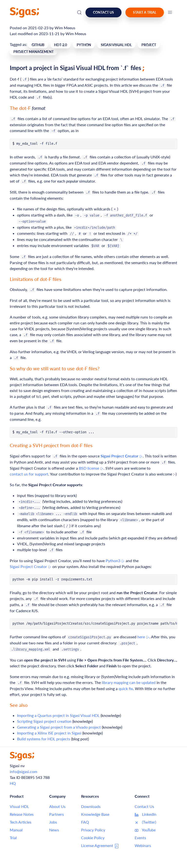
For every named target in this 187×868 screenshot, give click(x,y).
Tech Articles (21, 822)
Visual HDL (19, 806)
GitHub (38, 45)
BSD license (91, 468)
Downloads (91, 806)
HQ (13, 783)
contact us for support (29, 474)
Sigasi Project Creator (31, 566)
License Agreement (100, 846)
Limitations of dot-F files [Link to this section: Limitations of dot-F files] (36, 279)
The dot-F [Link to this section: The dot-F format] (28, 108)
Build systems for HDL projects (44, 739)
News (54, 830)
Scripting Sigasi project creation (44, 721)
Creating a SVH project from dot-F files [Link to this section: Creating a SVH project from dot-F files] (51, 445)
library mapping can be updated (129, 682)
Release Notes (22, 814)
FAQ (85, 822)
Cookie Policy (93, 838)
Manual (16, 830)
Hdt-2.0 (61, 45)
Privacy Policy (93, 830)
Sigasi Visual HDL (116, 45)
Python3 (115, 561)
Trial (13, 838)
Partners (56, 814)
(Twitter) (145, 822)
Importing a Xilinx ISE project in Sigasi (49, 733)
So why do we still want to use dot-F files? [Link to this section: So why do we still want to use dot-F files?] (55, 368)
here (143, 637)
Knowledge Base (95, 814)
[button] (170, 12)
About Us (57, 806)
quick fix (126, 688)
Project (149, 45)
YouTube (145, 830)
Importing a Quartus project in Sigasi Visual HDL (58, 715)
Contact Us (144, 806)
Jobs (53, 822)
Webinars (143, 845)
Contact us (103, 12)
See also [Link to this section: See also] (19, 705)
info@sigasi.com (23, 771)
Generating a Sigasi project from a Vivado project (59, 727)
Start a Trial (145, 12)
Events (140, 838)
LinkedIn (145, 814)
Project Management (33, 52)
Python (84, 45)
